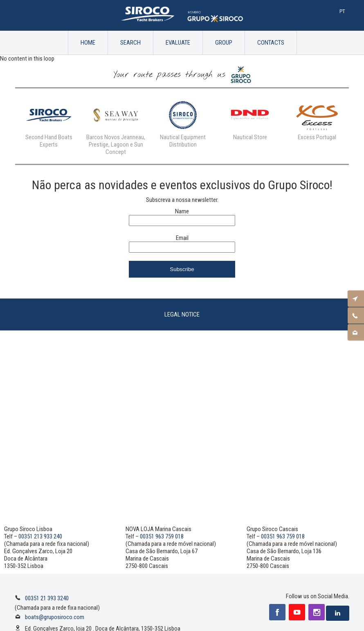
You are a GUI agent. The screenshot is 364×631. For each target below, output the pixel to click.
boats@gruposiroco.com (55, 617)
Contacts (271, 43)
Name (182, 211)
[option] (49, 122)
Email (182, 238)
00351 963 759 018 (162, 536)
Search (130, 43)
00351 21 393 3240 (47, 598)
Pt (342, 11)
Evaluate (178, 43)
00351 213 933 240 (40, 536)
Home (88, 43)
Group (224, 43)
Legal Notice (182, 314)
